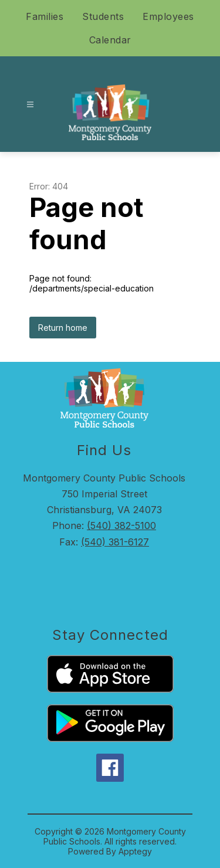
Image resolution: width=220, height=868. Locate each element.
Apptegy (135, 851)
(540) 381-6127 (115, 542)
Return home (63, 328)
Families (45, 16)
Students (103, 16)
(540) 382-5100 (121, 525)
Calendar (110, 40)
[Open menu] (30, 105)
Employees (168, 16)
